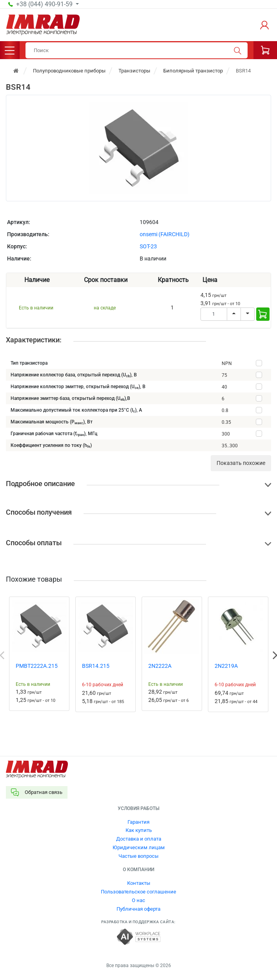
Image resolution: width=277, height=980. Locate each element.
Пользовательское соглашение (138, 892)
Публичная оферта (138, 909)
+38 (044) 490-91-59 (45, 4)
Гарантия (138, 822)
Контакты (139, 883)
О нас (138, 900)
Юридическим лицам (139, 847)
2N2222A (160, 666)
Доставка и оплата (139, 839)
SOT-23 (148, 246)
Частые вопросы (138, 856)
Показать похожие (241, 463)
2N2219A (226, 666)
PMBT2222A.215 (37, 666)
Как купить (139, 830)
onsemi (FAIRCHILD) (165, 234)
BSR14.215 (96, 666)
